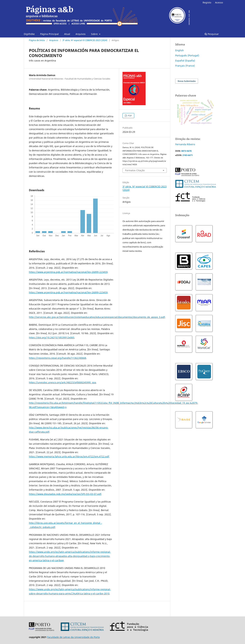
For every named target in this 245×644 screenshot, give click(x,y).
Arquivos (81, 34)
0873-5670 (186, 151)
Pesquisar (212, 34)
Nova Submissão (187, 81)
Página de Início (37, 40)
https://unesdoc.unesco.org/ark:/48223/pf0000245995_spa (62, 382)
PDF (130, 116)
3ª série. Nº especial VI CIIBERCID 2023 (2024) (85, 40)
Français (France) (185, 66)
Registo (207, 2)
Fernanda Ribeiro (185, 144)
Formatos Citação (135, 170)
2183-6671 (188, 155)
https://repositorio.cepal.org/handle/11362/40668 (58, 358)
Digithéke (29, 34)
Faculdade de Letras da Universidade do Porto (73, 637)
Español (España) (185, 61)
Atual (67, 34)
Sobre (95, 34)
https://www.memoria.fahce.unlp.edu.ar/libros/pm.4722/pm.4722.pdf (69, 456)
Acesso (219, 2)
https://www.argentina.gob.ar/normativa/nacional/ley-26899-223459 (68, 272)
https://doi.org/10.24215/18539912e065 (52, 337)
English (179, 50)
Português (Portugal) (187, 55)
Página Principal (49, 34)
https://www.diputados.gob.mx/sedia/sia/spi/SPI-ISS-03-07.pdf (65, 494)
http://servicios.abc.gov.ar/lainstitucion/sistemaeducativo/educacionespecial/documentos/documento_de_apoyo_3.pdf (97, 317)
